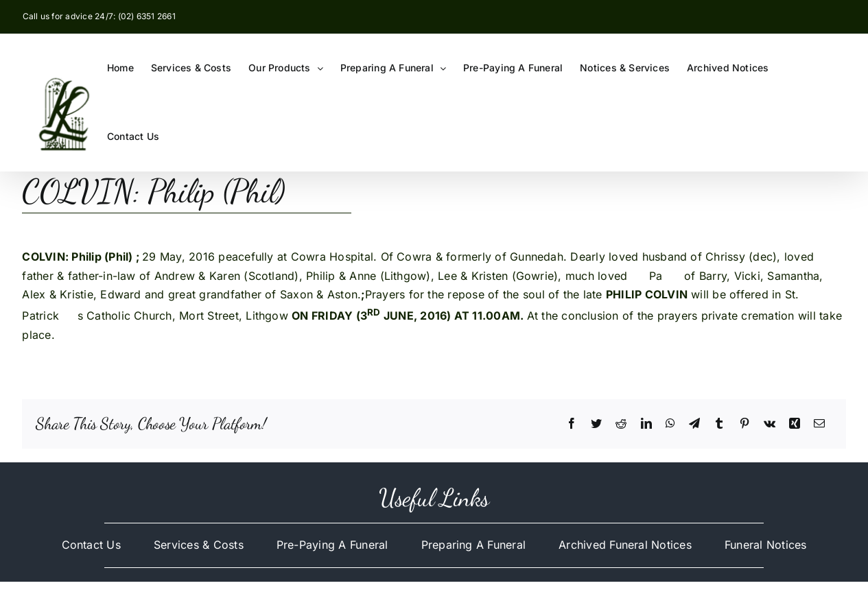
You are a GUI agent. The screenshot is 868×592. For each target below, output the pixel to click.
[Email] (819, 424)
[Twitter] (596, 424)
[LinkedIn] (646, 424)
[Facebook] (572, 424)
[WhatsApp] (670, 424)
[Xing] (795, 424)
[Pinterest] (744, 424)
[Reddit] (621, 424)
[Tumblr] (719, 424)
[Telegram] (694, 424)
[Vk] (770, 424)
